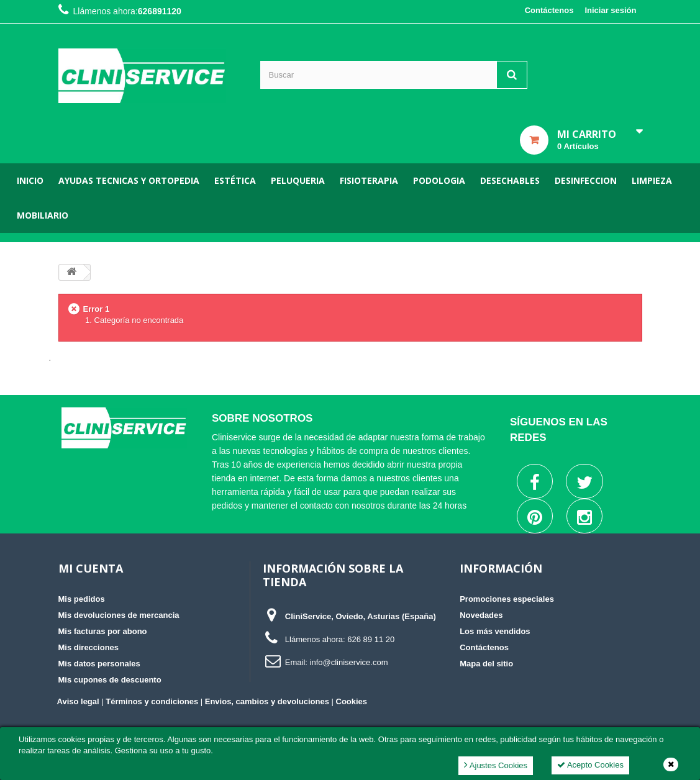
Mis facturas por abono (103, 631)
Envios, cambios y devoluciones (267, 701)
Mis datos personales (99, 664)
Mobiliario (43, 215)
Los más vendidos (495, 631)
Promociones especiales (507, 599)
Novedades (481, 615)
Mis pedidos (82, 599)
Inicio (30, 180)
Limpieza (652, 180)
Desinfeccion (586, 180)
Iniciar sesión (610, 10)
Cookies (352, 701)
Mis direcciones (89, 647)
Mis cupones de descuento (110, 680)
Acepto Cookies (590, 765)
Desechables (510, 180)
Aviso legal (78, 701)
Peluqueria (298, 180)
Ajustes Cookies (496, 765)
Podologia (439, 180)
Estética (235, 180)
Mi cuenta (91, 568)
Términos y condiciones (152, 701)
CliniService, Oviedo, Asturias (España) (361, 616)
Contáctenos (549, 10)
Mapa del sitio (486, 664)
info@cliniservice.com (349, 662)
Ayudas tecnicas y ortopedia (129, 180)
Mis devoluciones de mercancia (119, 615)
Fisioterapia (369, 180)
